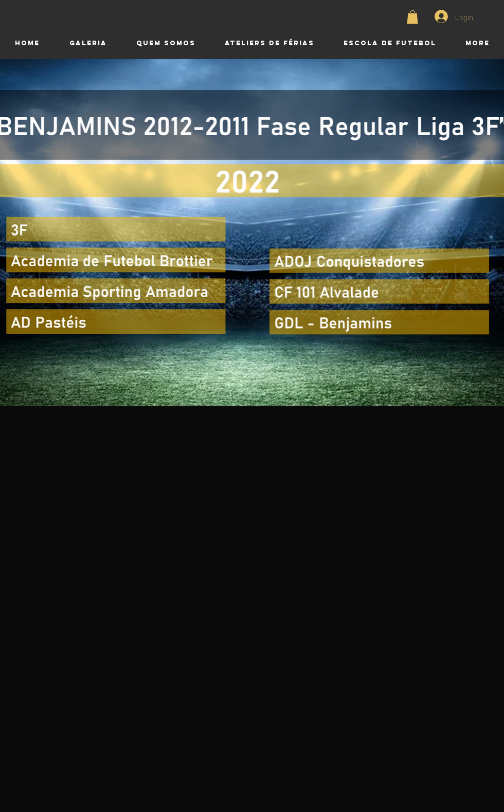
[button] (412, 17)
